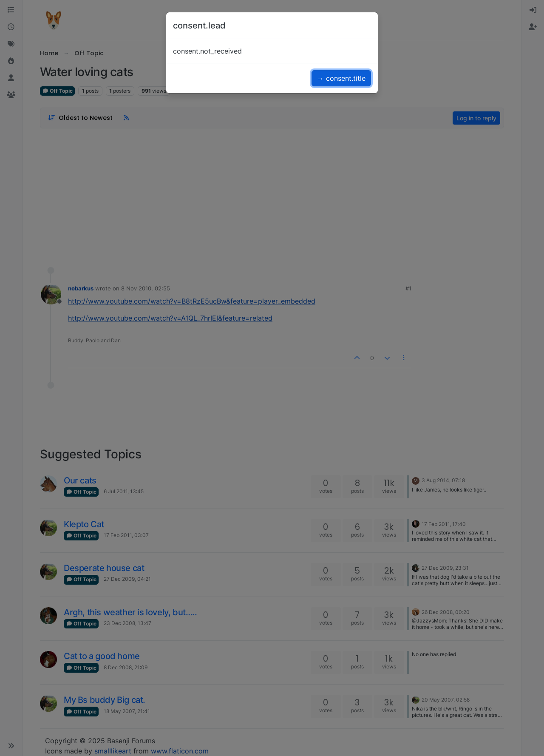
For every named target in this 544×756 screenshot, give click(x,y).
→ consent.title (341, 78)
